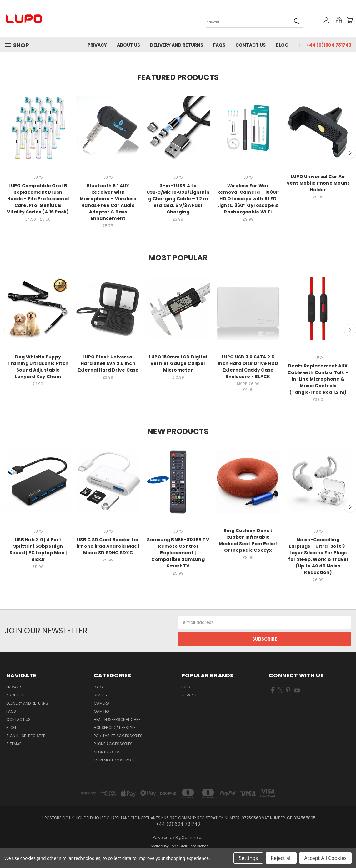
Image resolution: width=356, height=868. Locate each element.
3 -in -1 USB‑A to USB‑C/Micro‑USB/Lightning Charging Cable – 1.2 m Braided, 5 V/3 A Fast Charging (178, 199)
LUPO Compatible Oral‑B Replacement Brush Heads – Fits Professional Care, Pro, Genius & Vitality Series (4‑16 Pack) (38, 199)
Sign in (13, 736)
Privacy (97, 45)
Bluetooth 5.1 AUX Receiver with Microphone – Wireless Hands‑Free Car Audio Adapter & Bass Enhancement (108, 202)
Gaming (101, 711)
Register (37, 736)
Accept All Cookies (325, 858)
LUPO (186, 687)
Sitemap (14, 744)
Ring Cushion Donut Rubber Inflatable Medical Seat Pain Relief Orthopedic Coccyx (248, 540)
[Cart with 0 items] (350, 20)
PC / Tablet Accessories (118, 736)
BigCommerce (189, 838)
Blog (282, 45)
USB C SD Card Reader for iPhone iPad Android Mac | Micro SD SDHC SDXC (108, 546)
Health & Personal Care (117, 719)
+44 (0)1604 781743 (329, 45)
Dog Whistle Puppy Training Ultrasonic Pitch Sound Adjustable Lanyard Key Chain (38, 367)
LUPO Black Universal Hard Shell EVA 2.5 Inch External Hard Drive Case (108, 363)
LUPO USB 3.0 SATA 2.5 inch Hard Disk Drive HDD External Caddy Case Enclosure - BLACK (248, 367)
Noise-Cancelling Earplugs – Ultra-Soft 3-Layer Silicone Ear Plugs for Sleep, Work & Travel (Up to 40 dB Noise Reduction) (318, 556)
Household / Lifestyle (115, 728)
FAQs (219, 45)
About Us (128, 45)
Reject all (281, 858)
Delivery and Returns (177, 45)
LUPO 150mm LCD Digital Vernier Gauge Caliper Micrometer (178, 363)
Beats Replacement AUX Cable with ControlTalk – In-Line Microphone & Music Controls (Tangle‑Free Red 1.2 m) (318, 379)
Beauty (101, 695)
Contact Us (251, 45)
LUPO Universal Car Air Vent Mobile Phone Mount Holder (318, 183)
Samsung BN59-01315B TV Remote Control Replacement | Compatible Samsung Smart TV (178, 553)
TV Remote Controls (114, 760)
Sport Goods (107, 752)
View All (189, 695)
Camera (102, 703)
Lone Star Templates (189, 846)
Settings (248, 858)
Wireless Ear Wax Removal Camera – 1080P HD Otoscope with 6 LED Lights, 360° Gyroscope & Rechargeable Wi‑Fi (248, 199)
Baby (99, 687)
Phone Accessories (113, 744)
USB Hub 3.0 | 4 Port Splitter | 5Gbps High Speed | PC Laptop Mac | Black (38, 549)
